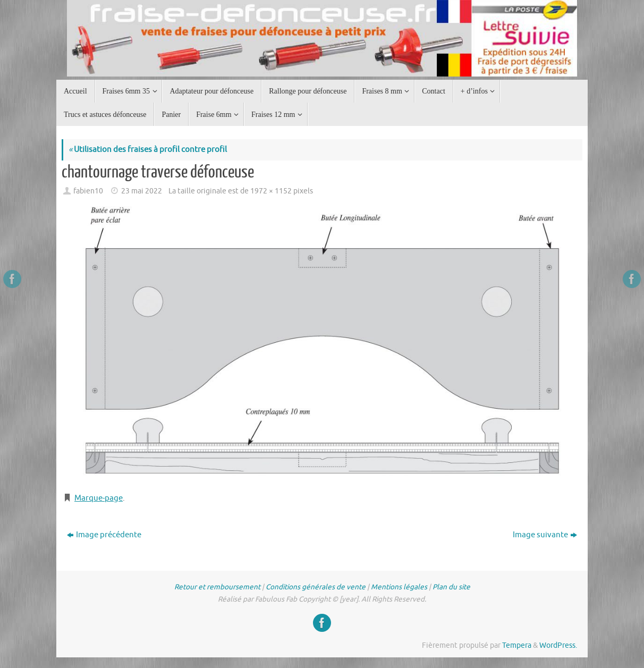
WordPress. (558, 645)
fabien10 (88, 191)
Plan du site (451, 587)
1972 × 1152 (271, 191)
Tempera (517, 645)
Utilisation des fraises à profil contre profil (148, 150)
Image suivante (545, 535)
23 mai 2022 (142, 191)
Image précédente (104, 535)
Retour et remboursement (217, 587)
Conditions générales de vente (316, 587)
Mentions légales (399, 587)
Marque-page (99, 498)
